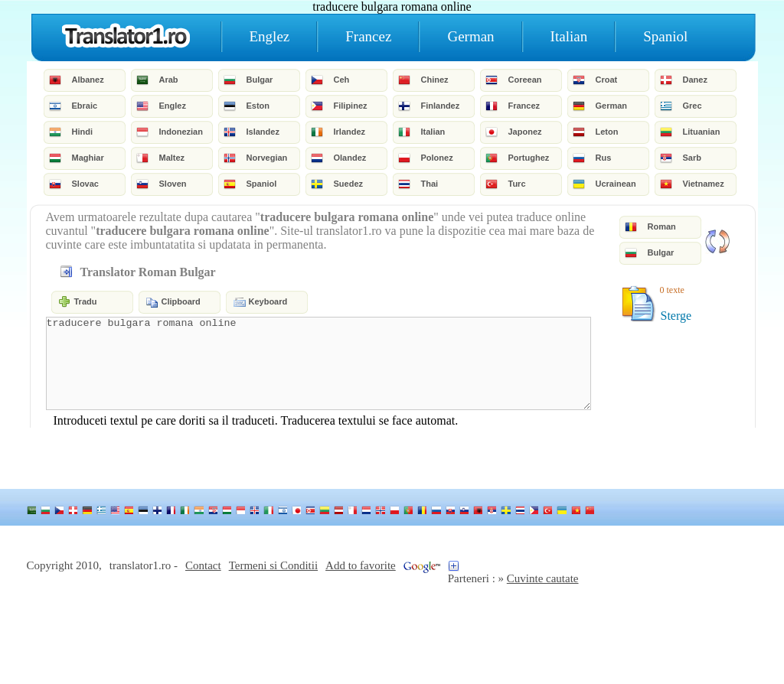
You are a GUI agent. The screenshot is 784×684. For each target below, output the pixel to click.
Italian (569, 36)
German (470, 36)
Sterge (676, 316)
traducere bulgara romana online (318, 363)
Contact (203, 565)
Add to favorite (361, 565)
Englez (270, 36)
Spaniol (665, 36)
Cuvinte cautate (543, 578)
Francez (368, 36)
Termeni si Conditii (273, 565)
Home (126, 37)
